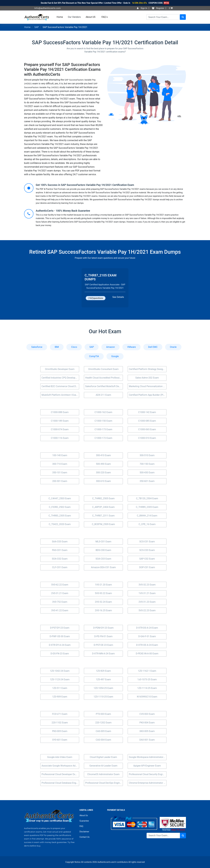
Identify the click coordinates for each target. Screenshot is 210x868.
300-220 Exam (103, 473)
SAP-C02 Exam (147, 559)
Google (115, 356)
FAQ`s (105, 17)
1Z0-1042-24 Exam (60, 671)
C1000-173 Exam (103, 429)
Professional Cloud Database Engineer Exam (60, 783)
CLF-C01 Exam (60, 567)
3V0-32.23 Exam (147, 585)
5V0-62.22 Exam (60, 585)
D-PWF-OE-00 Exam (60, 636)
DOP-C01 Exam (147, 567)
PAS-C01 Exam (60, 550)
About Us (84, 815)
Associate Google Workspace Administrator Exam (60, 766)
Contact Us (85, 837)
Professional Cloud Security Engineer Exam (148, 774)
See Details (118, 297)
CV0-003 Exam (147, 714)
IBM (57, 347)
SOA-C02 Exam (60, 559)
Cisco (74, 347)
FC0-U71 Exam (60, 714)
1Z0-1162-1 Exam (147, 671)
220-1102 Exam (60, 723)
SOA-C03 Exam (103, 559)
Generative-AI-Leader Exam (103, 766)
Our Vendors (74, 17)
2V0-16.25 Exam (103, 610)
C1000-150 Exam (103, 421)
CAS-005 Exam (103, 731)
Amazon (110, 347)
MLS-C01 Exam (103, 542)
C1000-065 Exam (147, 429)
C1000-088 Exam (60, 412)
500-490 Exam (103, 464)
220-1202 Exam (103, 723)
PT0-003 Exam (103, 714)
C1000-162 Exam (103, 412)
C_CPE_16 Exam (147, 524)
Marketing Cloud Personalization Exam (148, 386)
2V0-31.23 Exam (147, 602)
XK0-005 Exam (147, 731)
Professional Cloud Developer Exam (60, 774)
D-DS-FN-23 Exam (60, 654)
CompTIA (94, 356)
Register (158, 8)
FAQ (81, 826)
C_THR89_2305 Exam (147, 507)
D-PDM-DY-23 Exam (103, 628)
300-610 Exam (103, 481)
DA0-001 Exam (147, 740)
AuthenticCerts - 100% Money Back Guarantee (63, 211)
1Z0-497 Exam (103, 679)
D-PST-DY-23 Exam (60, 628)
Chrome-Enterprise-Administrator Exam (148, 783)
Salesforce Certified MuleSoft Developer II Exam (104, 386)
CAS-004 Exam (103, 740)
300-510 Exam (147, 455)
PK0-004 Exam (147, 723)
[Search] (163, 17)
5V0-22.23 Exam (147, 610)
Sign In (142, 8)
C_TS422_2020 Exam (60, 524)
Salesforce (37, 347)
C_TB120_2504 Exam (147, 498)
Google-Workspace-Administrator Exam (148, 757)
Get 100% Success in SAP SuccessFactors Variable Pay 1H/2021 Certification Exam (85, 185)
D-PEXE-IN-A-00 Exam (147, 654)
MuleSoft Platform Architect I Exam (60, 395)
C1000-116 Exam (60, 438)
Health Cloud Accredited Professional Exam (104, 378)
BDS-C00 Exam (103, 550)
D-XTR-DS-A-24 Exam (147, 628)
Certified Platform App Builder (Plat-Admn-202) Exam (148, 395)
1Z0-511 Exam (60, 688)
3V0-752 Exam (60, 602)
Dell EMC (153, 347)
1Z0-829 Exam (103, 671)
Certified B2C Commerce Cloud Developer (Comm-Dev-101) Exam (60, 386)
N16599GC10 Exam (147, 697)
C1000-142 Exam (147, 412)
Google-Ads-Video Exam (60, 757)
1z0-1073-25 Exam (147, 679)
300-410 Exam (103, 455)
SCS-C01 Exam (147, 542)
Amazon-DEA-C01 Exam (103, 567)
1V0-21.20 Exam (103, 585)
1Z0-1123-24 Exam (60, 679)
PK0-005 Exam (60, 731)
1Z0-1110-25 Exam (103, 697)
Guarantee (84, 821)
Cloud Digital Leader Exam (103, 757)
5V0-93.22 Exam (103, 593)
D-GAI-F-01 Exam (147, 636)
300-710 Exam (60, 464)
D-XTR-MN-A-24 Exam (103, 654)
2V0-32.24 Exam (103, 602)
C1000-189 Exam (60, 421)
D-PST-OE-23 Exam (103, 645)
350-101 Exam (60, 473)
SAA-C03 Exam (60, 542)
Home (60, 17)
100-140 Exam (60, 455)
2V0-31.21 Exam (60, 593)
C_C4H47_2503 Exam (60, 498)
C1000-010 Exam (147, 438)
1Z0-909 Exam (60, 697)
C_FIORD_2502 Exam (60, 507)
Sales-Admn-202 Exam (147, 378)
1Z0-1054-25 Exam (103, 688)
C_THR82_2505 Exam (103, 498)
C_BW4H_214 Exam (147, 516)
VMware (131, 347)
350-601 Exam (147, 481)
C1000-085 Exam (147, 421)
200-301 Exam (60, 481)
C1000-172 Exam (103, 438)
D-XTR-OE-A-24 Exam (147, 645)
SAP (37, 27)
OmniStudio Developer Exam (60, 369)
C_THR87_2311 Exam (103, 516)
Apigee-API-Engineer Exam (147, 766)
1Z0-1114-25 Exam (147, 688)
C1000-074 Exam (60, 429)
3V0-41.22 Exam (60, 610)
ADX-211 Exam (103, 395)
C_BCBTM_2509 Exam (103, 524)
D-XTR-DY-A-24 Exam (60, 645)
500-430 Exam (147, 473)
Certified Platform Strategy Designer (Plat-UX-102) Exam (148, 369)
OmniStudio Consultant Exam (103, 369)
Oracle (173, 347)
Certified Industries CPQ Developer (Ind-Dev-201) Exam (60, 378)
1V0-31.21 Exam (147, 593)
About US (91, 17)
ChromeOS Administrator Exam (103, 774)
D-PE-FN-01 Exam (103, 636)
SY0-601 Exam (60, 740)
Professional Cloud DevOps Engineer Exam (104, 783)
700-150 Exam (147, 464)
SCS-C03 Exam (147, 550)
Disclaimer (84, 832)
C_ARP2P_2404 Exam (103, 507)
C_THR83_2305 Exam (60, 516)
